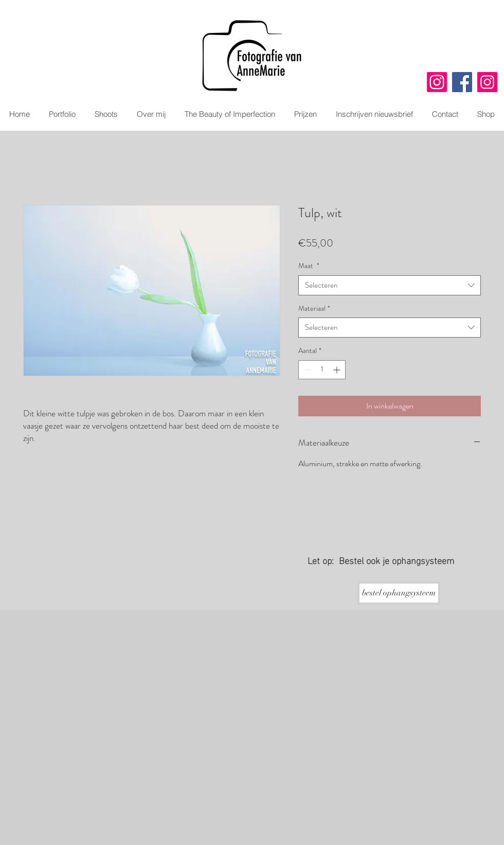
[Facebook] (462, 82)
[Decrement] (306, 370)
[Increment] (338, 370)
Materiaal (314, 309)
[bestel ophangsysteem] (399, 593)
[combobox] (390, 285)
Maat (309, 266)
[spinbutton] (322, 370)
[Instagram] (437, 82)
